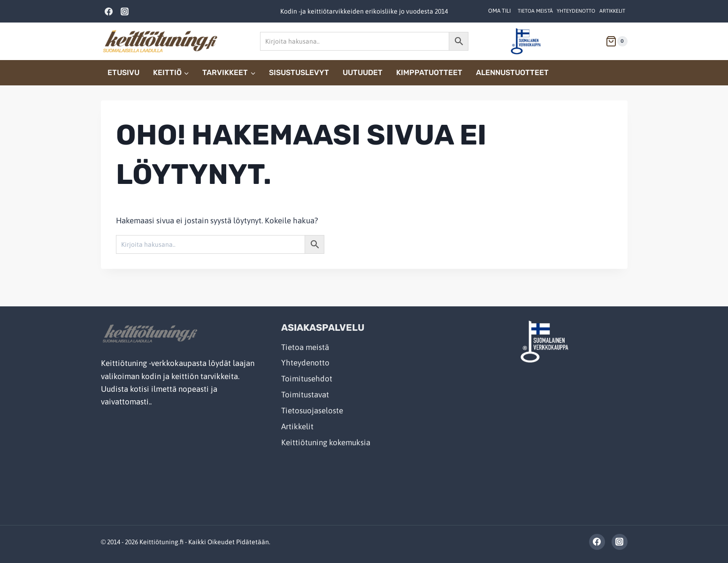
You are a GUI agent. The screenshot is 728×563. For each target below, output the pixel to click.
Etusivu (123, 72)
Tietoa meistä (535, 11)
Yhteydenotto (576, 11)
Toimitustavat (305, 395)
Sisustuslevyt (299, 72)
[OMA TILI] (499, 11)
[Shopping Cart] (613, 41)
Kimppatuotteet (429, 72)
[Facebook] (109, 11)
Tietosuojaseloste (312, 411)
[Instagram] (125, 11)
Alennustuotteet (512, 72)
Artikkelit (612, 11)
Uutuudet (363, 72)
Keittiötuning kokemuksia (326, 442)
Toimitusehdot (307, 379)
